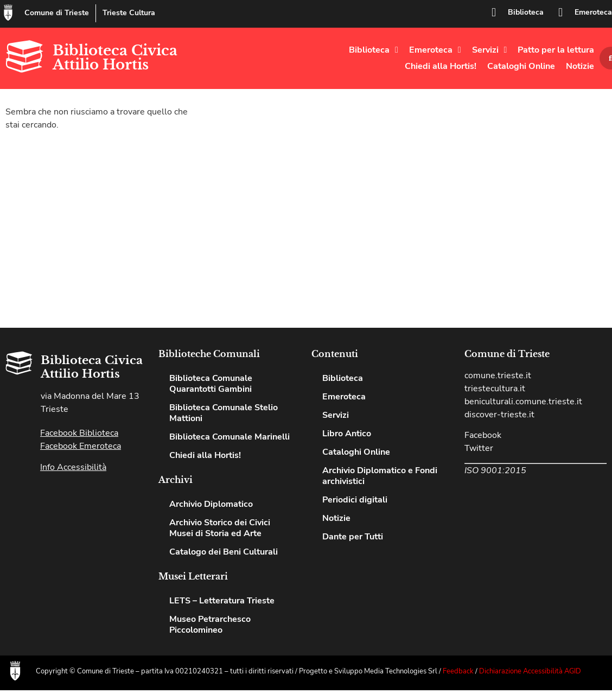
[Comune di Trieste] (8, 12)
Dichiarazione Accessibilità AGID (530, 671)
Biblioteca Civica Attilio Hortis (115, 58)
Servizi (490, 50)
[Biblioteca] (494, 12)
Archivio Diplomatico (211, 504)
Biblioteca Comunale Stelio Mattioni (224, 413)
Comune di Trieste (57, 13)
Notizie (580, 66)
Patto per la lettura (556, 50)
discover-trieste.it (499, 415)
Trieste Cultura (129, 13)
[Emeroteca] (560, 12)
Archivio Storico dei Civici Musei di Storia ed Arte (220, 528)
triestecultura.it (495, 389)
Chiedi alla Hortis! (441, 66)
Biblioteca (526, 12)
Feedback (458, 671)
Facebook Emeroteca (81, 446)
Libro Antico (347, 434)
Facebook (483, 435)
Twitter (479, 448)
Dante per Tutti (353, 537)
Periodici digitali (355, 500)
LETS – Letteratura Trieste (222, 601)
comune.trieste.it (498, 376)
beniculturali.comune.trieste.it (523, 402)
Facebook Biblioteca (79, 433)
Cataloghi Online (521, 66)
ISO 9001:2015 (495, 470)
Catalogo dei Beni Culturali (224, 552)
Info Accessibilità (73, 467)
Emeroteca (593, 12)
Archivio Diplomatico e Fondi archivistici (380, 476)
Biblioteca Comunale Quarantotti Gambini (211, 384)
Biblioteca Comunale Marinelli (229, 437)
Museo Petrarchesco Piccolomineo (210, 625)
